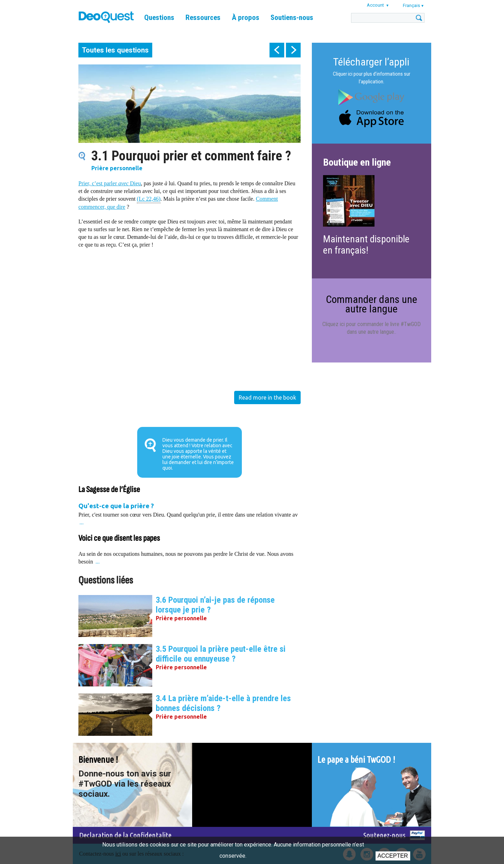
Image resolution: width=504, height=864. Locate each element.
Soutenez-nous (384, 835)
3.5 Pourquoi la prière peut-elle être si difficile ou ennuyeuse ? (221, 654)
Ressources (203, 18)
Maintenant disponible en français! (366, 245)
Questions (159, 18)
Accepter (393, 856)
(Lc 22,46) (149, 198)
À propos (246, 18)
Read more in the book (267, 398)
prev (277, 50)
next (293, 50)
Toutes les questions (115, 50)
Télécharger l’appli (371, 62)
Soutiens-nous (292, 18)
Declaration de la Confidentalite (125, 835)
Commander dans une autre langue (372, 304)
